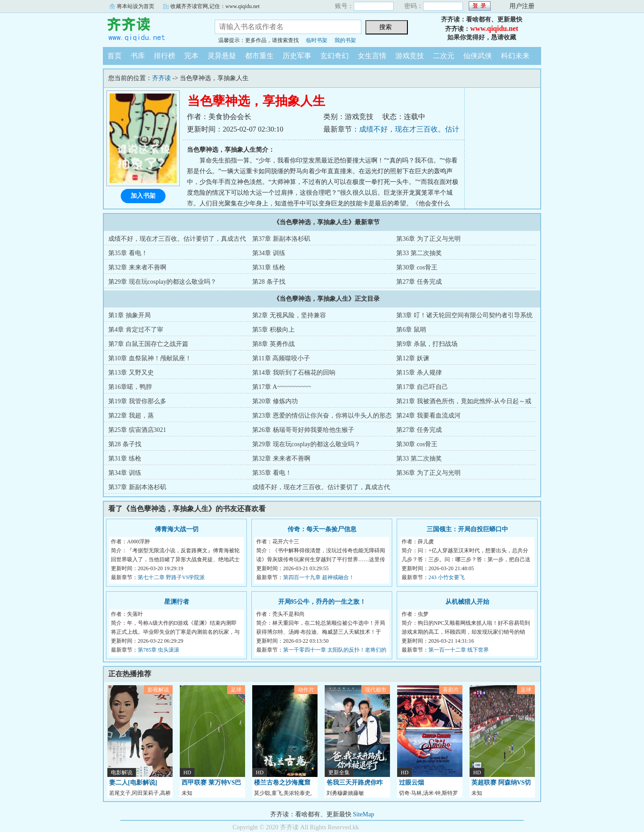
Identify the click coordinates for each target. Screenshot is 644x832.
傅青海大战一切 (177, 529)
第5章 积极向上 (273, 330)
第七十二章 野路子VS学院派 (171, 577)
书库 (138, 56)
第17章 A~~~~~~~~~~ (282, 387)
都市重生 (259, 56)
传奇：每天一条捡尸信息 (322, 529)
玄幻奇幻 (335, 56)
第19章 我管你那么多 (137, 401)
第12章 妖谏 (413, 358)
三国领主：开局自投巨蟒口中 (467, 529)
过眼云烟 (411, 783)
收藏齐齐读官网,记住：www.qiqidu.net (215, 6)
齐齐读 (152, 29)
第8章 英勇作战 (273, 344)
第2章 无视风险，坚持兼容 (289, 315)
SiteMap (363, 814)
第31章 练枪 (269, 267)
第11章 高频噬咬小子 (281, 358)
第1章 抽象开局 (129, 315)
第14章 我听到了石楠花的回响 (294, 373)
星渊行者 (177, 602)
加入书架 (143, 196)
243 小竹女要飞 (447, 577)
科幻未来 (515, 56)
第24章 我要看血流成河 (428, 416)
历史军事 (297, 56)
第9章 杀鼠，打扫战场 (427, 344)
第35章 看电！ (128, 253)
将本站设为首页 (136, 6)
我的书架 (345, 40)
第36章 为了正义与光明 (428, 239)
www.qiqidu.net (494, 28)
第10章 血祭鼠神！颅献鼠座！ (150, 358)
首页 (114, 56)
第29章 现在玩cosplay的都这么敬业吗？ (162, 282)
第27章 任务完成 (419, 282)
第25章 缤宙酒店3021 (137, 430)
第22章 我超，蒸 (131, 416)
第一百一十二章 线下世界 (459, 650)
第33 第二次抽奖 (419, 253)
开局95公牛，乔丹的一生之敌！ (322, 602)
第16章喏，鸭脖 (130, 387)
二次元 (444, 56)
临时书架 (317, 40)
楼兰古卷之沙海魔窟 (282, 783)
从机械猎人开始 (467, 602)
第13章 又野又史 (131, 373)
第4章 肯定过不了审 (136, 330)
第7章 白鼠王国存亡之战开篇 (148, 344)
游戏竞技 (410, 56)
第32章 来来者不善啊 (137, 267)
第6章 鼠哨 (411, 330)
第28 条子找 (269, 282)
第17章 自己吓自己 (422, 387)
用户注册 (522, 6)
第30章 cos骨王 (417, 267)
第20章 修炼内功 (275, 401)
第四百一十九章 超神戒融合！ (319, 577)
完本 (191, 56)
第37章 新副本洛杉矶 (281, 239)
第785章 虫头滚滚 (159, 650)
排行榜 (165, 56)
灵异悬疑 (222, 56)
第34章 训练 (269, 253)
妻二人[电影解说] (133, 783)
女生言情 (372, 56)
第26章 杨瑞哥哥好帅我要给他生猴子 (303, 430)
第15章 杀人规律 (419, 373)
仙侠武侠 (478, 56)
